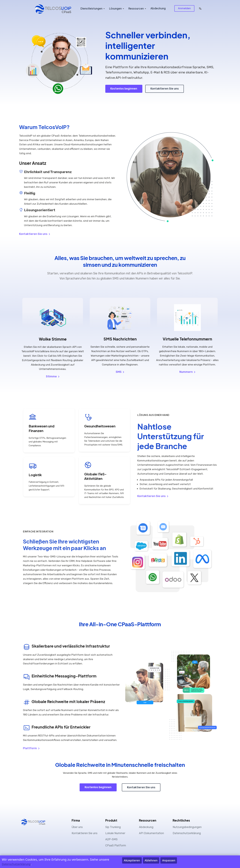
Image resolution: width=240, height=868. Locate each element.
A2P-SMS (111, 839)
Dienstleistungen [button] (91, 8)
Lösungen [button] (115, 8)
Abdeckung (158, 8)
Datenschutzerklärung (187, 833)
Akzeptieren (132, 860)
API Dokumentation (151, 833)
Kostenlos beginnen (124, 89)
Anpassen (169, 860)
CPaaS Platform (116, 845)
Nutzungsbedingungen (187, 827)
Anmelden (184, 8)
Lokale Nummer (115, 833)
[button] (200, 8)
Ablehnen (151, 860)
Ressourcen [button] (136, 8)
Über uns (77, 827)
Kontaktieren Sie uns (165, 89)
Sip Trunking (113, 827)
